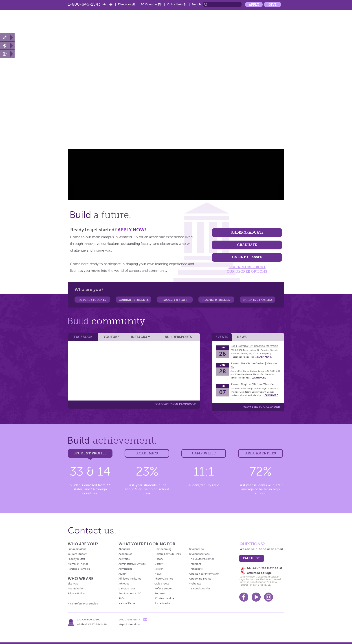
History (159, 559)
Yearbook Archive (200, 589)
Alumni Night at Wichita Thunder (253, 384)
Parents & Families (258, 300)
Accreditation (76, 589)
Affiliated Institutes (130, 579)
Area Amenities (261, 453)
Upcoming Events (200, 579)
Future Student (77, 549)
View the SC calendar (262, 407)
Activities (124, 559)
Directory (124, 4)
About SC (149, 21)
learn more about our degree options (247, 269)
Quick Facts (162, 584)
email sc (251, 558)
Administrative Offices (132, 564)
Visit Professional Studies (83, 604)
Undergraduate (247, 232)
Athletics (215, 21)
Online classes (247, 257)
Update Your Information (204, 574)
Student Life (238, 21)
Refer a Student (164, 589)
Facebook (83, 337)
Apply (254, 4)
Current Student (78, 554)
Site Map (73, 584)
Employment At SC (130, 593)
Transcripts (196, 569)
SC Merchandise (164, 598)
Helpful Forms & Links (168, 554)
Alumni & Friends (216, 300)
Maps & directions (129, 624)
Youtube (256, 597)
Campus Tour (127, 589)
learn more (264, 357)
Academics (194, 21)
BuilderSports (178, 337)
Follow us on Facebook (175, 404)
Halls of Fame (127, 603)
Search (196, 4)
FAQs (122, 598)
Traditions (195, 564)
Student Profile (90, 453)
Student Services (199, 554)
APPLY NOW (131, 230)
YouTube (111, 337)
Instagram (141, 337)
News (276, 21)
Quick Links (175, 4)
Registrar (160, 593)
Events (222, 337)
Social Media (162, 603)
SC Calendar (149, 4)
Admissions (125, 569)
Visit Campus (7, 46)
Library (158, 564)
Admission (171, 21)
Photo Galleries (164, 579)
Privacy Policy (76, 593)
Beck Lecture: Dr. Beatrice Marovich (254, 346)
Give (273, 4)
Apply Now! (7, 38)
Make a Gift (7, 54)
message (145, 620)
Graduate (247, 245)
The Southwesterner (202, 559)
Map (105, 4)
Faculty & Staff (175, 300)
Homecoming (163, 549)
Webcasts (195, 584)
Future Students (92, 300)
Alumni (260, 21)
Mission (159, 569)
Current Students (134, 300)
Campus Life (204, 453)
